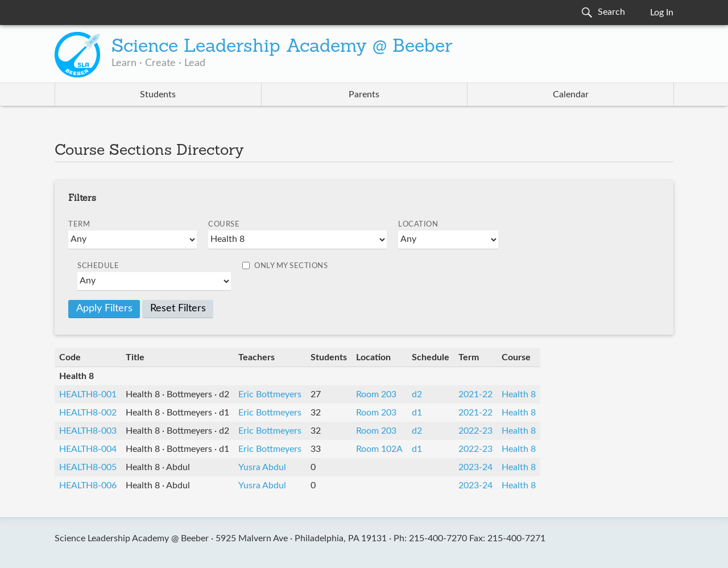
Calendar (571, 94)
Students (158, 94)
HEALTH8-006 (88, 485)
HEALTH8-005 (88, 467)
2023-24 (475, 467)
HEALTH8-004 (88, 449)
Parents (364, 94)
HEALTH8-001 (88, 394)
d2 (417, 394)
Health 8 (519, 394)
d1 (417, 413)
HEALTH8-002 (88, 413)
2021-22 (475, 394)
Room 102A (379, 449)
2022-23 (475, 431)
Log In (662, 13)
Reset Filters (178, 308)
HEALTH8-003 (88, 431)
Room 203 (376, 394)
